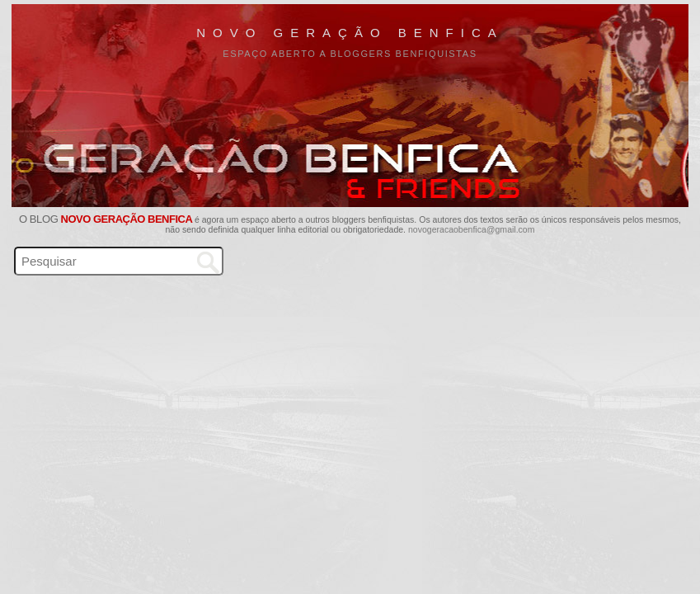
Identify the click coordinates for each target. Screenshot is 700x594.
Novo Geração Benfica (350, 33)
